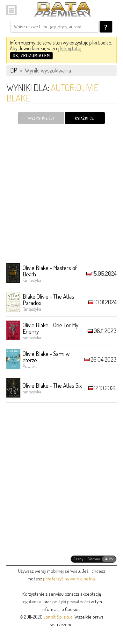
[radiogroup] (94, 559)
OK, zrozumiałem (31, 55)
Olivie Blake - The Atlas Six (52, 385)
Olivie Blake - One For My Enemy (51, 328)
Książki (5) (85, 118)
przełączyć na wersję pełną (69, 579)
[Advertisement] (62, 193)
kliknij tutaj (71, 48)
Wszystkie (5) (41, 118)
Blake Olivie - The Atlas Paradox (48, 299)
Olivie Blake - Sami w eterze (46, 357)
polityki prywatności (71, 602)
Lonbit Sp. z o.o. (58, 617)
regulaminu (32, 602)
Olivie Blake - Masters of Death (50, 271)
